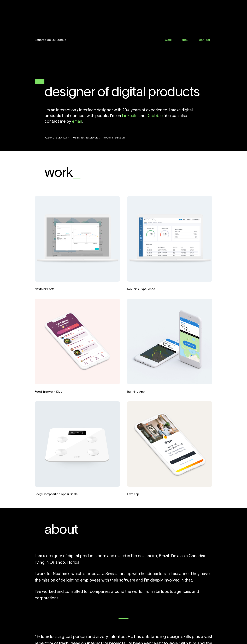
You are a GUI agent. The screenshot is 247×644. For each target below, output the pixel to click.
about (186, 40)
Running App (136, 392)
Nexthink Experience (141, 289)
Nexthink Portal (45, 289)
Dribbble (154, 116)
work (168, 40)
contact (205, 40)
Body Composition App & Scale (56, 494)
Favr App (133, 494)
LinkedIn (130, 116)
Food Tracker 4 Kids (48, 392)
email (77, 122)
